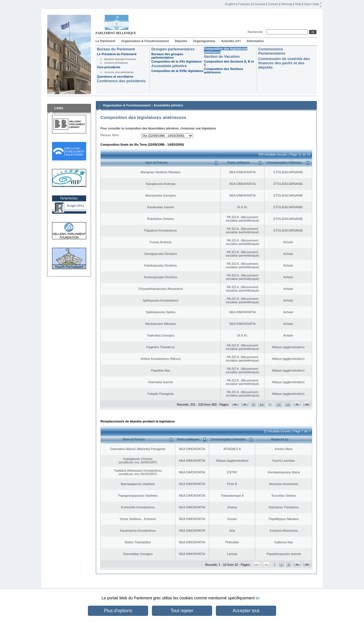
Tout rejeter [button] (182, 611)
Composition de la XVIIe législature (177, 71)
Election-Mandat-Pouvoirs (120, 59)
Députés (181, 41)
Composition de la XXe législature (176, 61)
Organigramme (204, 41)
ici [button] (258, 598)
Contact (273, 4)
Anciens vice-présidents (119, 72)
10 (261, 405)
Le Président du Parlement (117, 54)
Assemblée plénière (169, 66)
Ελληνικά (259, 4)
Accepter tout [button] (246, 611)
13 (288, 405)
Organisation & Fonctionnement (145, 41)
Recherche (256, 32)
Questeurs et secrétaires (115, 77)
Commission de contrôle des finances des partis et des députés (284, 63)
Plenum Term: (110, 135)
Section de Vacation (222, 56)
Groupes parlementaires (173, 49)
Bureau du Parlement (116, 49)
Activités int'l (231, 41)
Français (244, 4)
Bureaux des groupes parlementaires (167, 56)
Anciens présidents (116, 63)
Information (255, 41)
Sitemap (287, 4)
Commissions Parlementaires (272, 51)
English (230, 4)
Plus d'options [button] (118, 611)
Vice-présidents (109, 67)
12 (279, 405)
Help (298, 4)
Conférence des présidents (121, 81)
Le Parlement (105, 41)
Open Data (312, 4)
